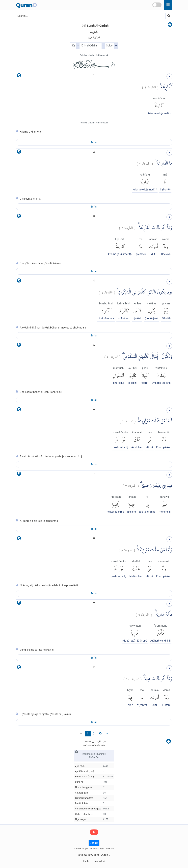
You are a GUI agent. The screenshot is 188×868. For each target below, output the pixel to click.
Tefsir (94, 142)
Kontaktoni (99, 861)
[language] (19, 76)
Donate (94, 843)
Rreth (86, 861)
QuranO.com (91, 855)
